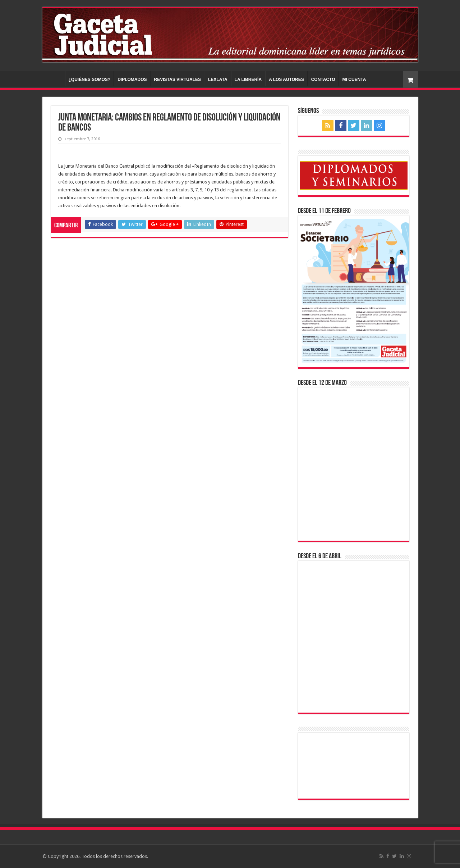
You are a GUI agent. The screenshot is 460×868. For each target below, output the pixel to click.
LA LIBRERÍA (248, 79)
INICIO (55, 79)
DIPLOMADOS (132, 79)
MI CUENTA (354, 79)
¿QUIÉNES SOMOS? (90, 79)
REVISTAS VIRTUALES (178, 79)
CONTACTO (323, 79)
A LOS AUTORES (286, 79)
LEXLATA (218, 79)
